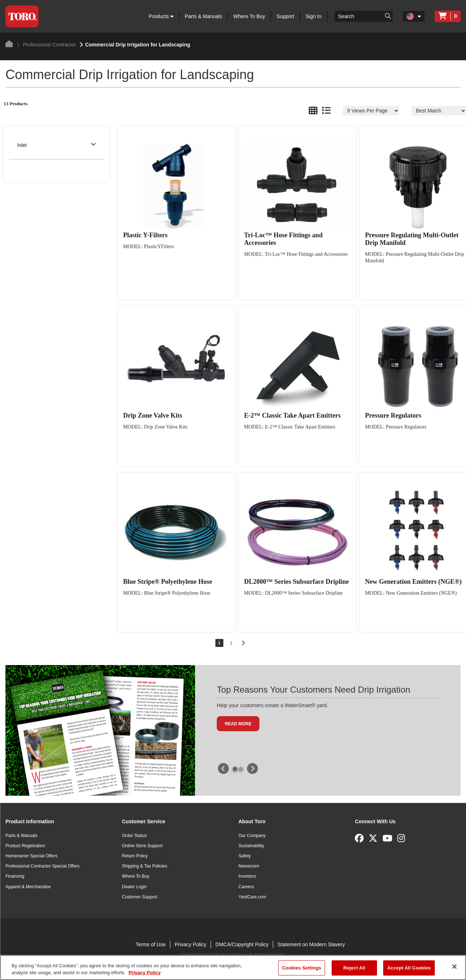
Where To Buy (249, 16)
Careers (246, 887)
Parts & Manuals (204, 16)
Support (285, 16)
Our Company (252, 836)
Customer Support (140, 897)
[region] (233, 967)
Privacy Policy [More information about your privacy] (145, 973)
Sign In (313, 16)
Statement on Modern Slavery (311, 944)
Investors (248, 876)
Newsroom (249, 866)
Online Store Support (142, 846)
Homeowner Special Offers (31, 856)
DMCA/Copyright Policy (242, 944)
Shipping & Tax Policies (145, 866)
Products (161, 16)
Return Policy (135, 856)
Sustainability (252, 846)
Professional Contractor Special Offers (42, 866)
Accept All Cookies (409, 968)
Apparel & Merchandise (28, 887)
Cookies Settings (302, 968)
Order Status (134, 836)
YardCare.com (252, 897)
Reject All (354, 968)
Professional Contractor (46, 45)
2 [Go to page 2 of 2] (231, 643)
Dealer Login (134, 887)
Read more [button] (238, 724)
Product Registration (25, 846)
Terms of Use (150, 944)
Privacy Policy (191, 944)
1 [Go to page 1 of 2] (219, 643)
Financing (15, 876)
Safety (245, 856)
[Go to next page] (243, 643)
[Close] (454, 967)
